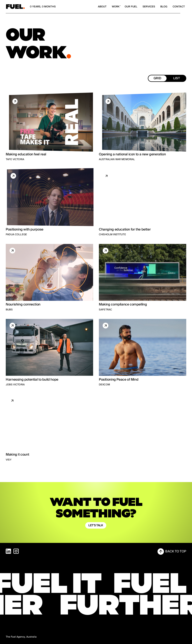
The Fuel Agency (15, 637)
